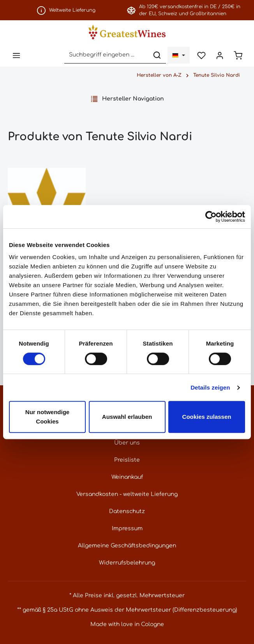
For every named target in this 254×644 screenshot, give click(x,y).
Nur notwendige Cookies (47, 417)
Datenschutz (127, 511)
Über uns (127, 443)
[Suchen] (157, 55)
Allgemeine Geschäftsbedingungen (127, 546)
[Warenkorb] (238, 55)
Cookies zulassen (207, 417)
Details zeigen (210, 387)
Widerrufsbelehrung (127, 563)
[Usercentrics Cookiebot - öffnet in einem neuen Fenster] (211, 217)
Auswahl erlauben (127, 417)
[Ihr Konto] (220, 55)
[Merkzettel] (201, 55)
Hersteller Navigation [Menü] (127, 99)
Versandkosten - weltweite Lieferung (127, 494)
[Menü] (16, 55)
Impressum (127, 528)
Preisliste (127, 460)
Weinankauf (127, 477)
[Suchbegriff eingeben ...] (106, 55)
